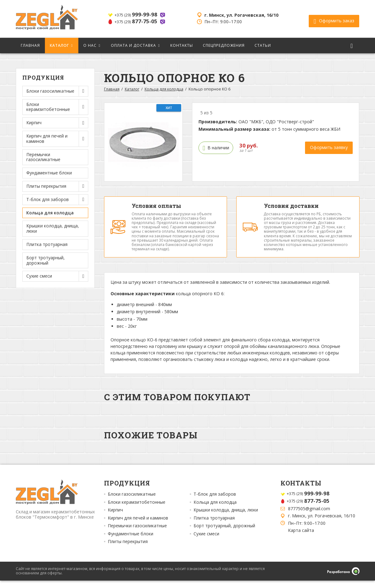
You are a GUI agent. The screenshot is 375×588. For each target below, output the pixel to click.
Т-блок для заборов (215, 502)
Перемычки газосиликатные (43, 157)
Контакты (182, 45)
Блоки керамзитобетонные (137, 510)
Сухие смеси (206, 541)
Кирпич (115, 518)
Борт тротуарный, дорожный (46, 260)
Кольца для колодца (50, 213)
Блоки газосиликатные (132, 502)
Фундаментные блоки (49, 173)
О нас (90, 45)
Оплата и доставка (133, 45)
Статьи (263, 45)
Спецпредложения (224, 45)
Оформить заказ (334, 19)
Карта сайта (301, 538)
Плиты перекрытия (128, 549)
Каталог (59, 45)
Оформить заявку (329, 147)
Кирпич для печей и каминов (138, 525)
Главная (30, 45)
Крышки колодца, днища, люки (53, 228)
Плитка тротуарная (47, 244)
